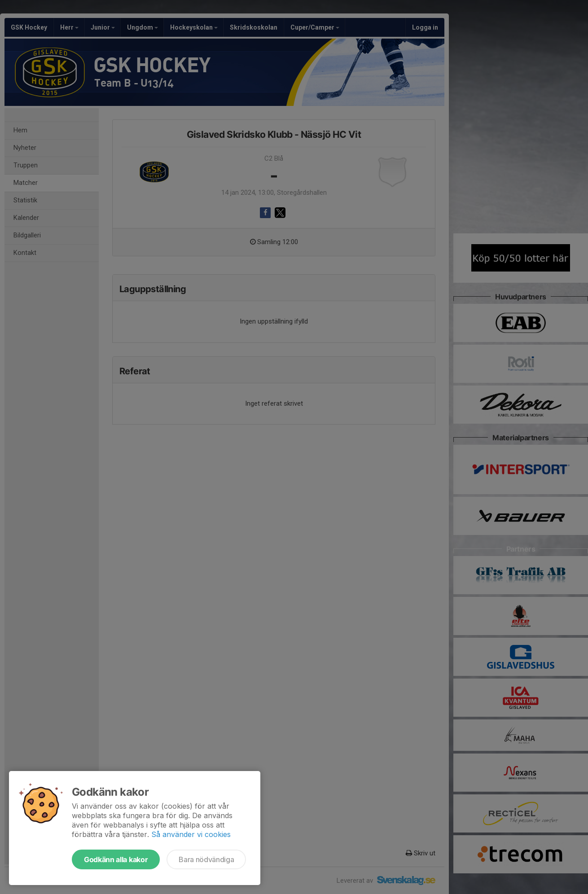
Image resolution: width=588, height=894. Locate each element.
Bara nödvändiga (206, 859)
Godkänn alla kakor (116, 859)
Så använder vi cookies (191, 834)
